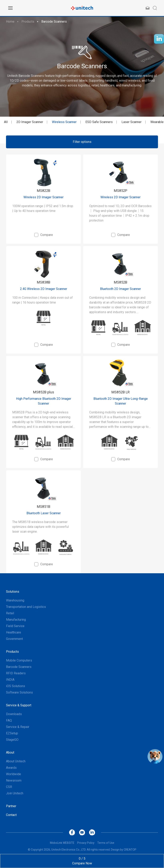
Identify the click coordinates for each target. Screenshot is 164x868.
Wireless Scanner (64, 122)
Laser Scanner (132, 122)
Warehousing (15, 600)
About (10, 752)
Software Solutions (19, 692)
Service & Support (19, 705)
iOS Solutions (16, 686)
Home (10, 22)
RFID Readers (16, 673)
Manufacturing (16, 620)
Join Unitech (15, 793)
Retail (10, 613)
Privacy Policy (86, 843)
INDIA (10, 680)
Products (28, 22)
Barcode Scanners (54, 22)
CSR (9, 787)
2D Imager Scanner (30, 122)
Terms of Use (106, 843)
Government (14, 639)
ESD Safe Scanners (99, 122)
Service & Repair (18, 727)
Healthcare (14, 632)
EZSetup (12, 733)
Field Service (15, 626)
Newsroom (14, 780)
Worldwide (14, 774)
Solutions (13, 592)
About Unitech (16, 761)
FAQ (9, 720)
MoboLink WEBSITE (62, 843)
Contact (11, 815)
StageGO (12, 740)
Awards (11, 768)
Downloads (14, 714)
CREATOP (130, 850)
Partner (11, 806)
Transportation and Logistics (26, 607)
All (6, 122)
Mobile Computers (19, 660)
